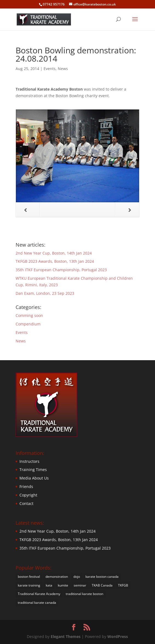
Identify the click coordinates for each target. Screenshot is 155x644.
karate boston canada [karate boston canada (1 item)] (102, 577)
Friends (26, 486)
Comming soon (29, 315)
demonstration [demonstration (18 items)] (57, 577)
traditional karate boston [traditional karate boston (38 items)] (84, 594)
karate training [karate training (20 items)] (29, 585)
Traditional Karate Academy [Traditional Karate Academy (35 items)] (39, 594)
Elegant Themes (66, 636)
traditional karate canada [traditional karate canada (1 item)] (37, 603)
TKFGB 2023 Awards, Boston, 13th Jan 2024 (55, 261)
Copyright (28, 495)
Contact (26, 503)
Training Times (33, 470)
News (63, 69)
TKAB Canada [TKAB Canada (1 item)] (102, 585)
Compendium (28, 324)
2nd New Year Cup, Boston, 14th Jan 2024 (54, 253)
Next (123, 210)
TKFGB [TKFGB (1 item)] (123, 585)
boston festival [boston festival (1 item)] (29, 577)
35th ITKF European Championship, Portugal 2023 (61, 270)
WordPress (118, 636)
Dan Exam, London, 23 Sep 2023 (45, 293)
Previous (21, 210)
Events (50, 69)
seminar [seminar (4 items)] (80, 585)
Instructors (29, 461)
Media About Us (34, 478)
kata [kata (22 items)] (49, 585)
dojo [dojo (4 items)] (77, 577)
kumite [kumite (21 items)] (63, 585)
